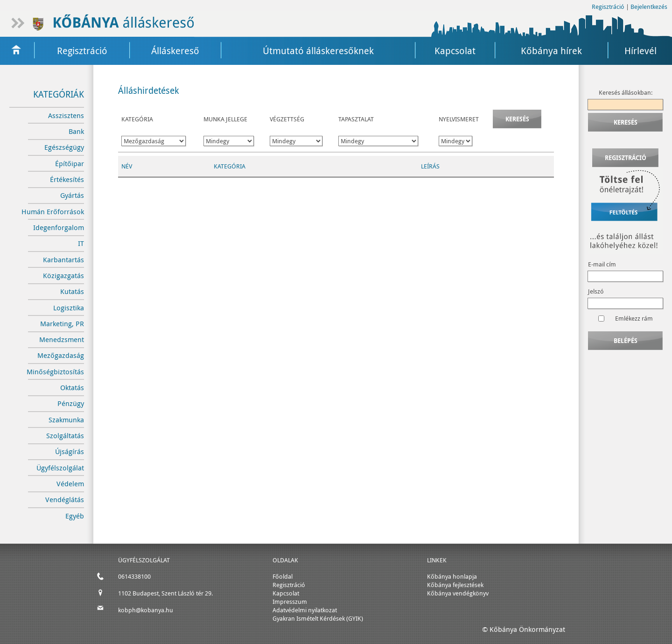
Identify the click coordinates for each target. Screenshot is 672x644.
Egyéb (75, 516)
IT (81, 243)
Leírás (430, 166)
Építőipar (70, 164)
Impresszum (290, 602)
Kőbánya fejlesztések (455, 585)
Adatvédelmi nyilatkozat (305, 610)
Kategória (230, 166)
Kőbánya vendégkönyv (458, 593)
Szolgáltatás (65, 436)
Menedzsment (62, 339)
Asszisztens (66, 115)
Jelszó (596, 291)
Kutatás (72, 291)
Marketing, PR (62, 324)
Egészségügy (64, 147)
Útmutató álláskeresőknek (318, 51)
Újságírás (70, 451)
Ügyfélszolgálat (60, 468)
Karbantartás (63, 260)
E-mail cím (602, 264)
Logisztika (69, 308)
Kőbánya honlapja (452, 576)
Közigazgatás (63, 276)
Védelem (70, 484)
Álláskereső (175, 51)
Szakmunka (66, 420)
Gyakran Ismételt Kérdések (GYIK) (318, 618)
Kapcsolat (455, 51)
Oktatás (72, 388)
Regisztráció (608, 7)
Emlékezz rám (634, 318)
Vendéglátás (65, 500)
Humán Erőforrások (53, 212)
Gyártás (72, 195)
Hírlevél (640, 51)
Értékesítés (67, 179)
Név (127, 166)
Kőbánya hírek (551, 51)
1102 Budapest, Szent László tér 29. (165, 593)
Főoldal (283, 576)
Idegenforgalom (59, 227)
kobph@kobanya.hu (146, 610)
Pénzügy (71, 403)
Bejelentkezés (649, 7)
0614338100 (134, 576)
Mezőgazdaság (61, 355)
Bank (76, 131)
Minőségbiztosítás (55, 372)
